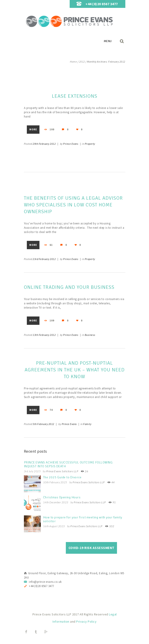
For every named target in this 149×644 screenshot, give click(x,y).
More (33, 129)
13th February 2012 (44, 335)
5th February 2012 (44, 424)
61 (51, 245)
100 (52, 129)
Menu (108, 41)
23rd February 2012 (44, 259)
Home (73, 62)
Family (87, 424)
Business (90, 335)
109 (52, 321)
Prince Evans (71, 144)
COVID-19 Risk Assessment (92, 548)
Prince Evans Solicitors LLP (62, 471)
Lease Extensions (75, 96)
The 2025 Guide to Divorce (62, 477)
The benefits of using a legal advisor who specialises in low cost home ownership (73, 205)
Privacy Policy (86, 621)
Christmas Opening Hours (62, 497)
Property (90, 144)
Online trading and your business (69, 287)
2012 (82, 62)
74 (51, 410)
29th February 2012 (44, 144)
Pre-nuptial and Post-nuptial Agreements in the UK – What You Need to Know (75, 370)
